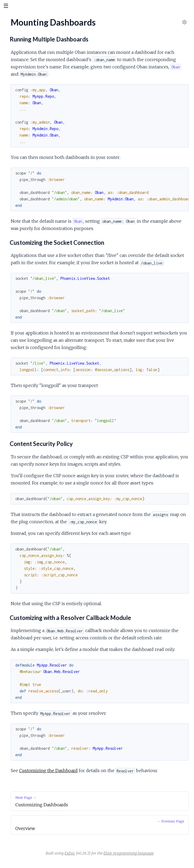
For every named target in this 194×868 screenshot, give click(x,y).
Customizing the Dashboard (48, 771)
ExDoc (70, 853)
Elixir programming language (129, 853)
